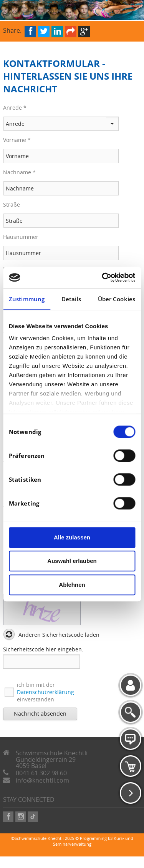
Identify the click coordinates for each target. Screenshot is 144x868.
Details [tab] (71, 299)
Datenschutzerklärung (46, 692)
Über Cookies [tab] (117, 299)
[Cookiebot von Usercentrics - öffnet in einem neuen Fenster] (103, 277)
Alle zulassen (72, 537)
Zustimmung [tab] (27, 299)
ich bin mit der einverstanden (46, 692)
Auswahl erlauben (72, 561)
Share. (12, 30)
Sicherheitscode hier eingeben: (43, 649)
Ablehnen (72, 585)
